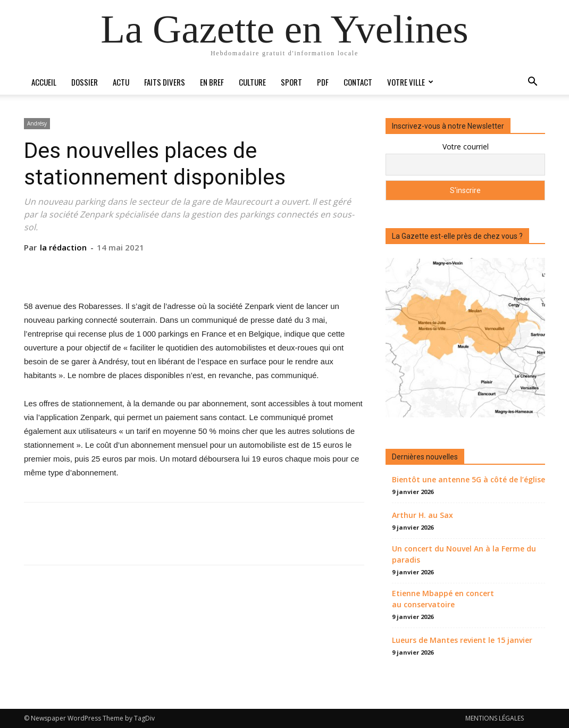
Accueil (44, 82)
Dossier (85, 82)
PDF (323, 82)
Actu (121, 82)
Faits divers (165, 82)
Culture (252, 82)
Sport (291, 82)
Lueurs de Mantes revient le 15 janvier (462, 640)
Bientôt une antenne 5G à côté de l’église (468, 479)
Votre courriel (466, 147)
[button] (532, 83)
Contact (358, 82)
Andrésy (37, 123)
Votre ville (410, 82)
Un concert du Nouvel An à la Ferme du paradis (464, 554)
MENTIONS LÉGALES (495, 718)
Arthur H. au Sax (422, 515)
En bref (212, 82)
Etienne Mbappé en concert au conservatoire (443, 599)
